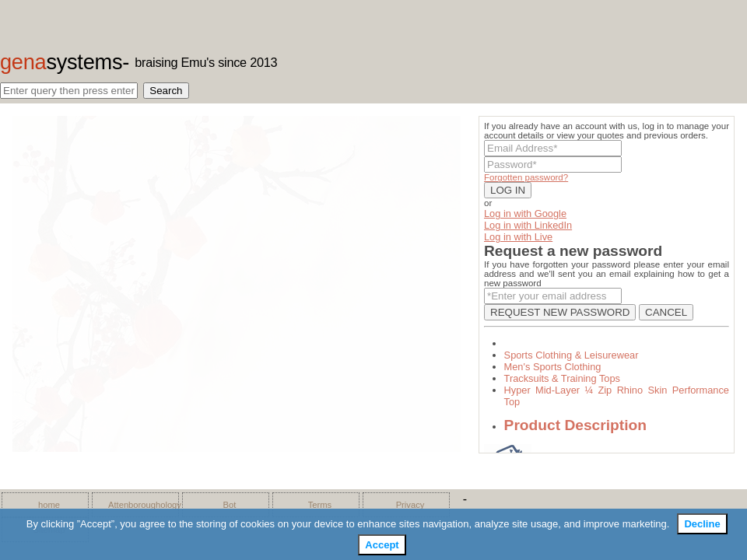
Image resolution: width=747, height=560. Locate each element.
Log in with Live (518, 237)
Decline (702, 524)
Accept (382, 545)
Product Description (575, 425)
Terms (320, 505)
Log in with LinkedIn (528, 225)
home (49, 505)
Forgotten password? (526, 177)
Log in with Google (525, 213)
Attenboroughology (139, 505)
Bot (230, 505)
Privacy (410, 505)
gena (61, 62)
